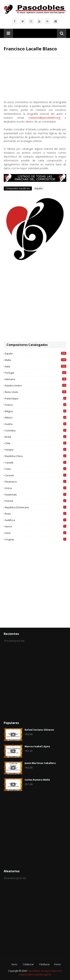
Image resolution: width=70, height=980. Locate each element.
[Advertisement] (35, 301)
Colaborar (28, 964)
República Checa (36, 456)
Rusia (36, 514)
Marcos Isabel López (37, 746)
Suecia (36, 526)
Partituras (45, 964)
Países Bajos (36, 398)
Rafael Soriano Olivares (39, 730)
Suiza (36, 533)
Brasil (36, 437)
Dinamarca (36, 482)
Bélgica (36, 411)
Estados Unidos (36, 385)
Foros (57, 964)
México (36, 418)
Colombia (36, 430)
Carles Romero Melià (37, 780)
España (39, 188)
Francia (36, 405)
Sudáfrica (36, 520)
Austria (36, 424)
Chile (36, 443)
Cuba (36, 469)
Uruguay (36, 539)
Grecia (36, 488)
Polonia (36, 501)
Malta (36, 360)
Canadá (36, 463)
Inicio (14, 964)
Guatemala (36, 495)
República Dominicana (36, 507)
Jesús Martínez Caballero (40, 763)
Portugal (36, 373)
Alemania (36, 379)
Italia (36, 366)
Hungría (36, 450)
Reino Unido (36, 392)
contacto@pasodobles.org (44, 118)
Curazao (36, 475)
